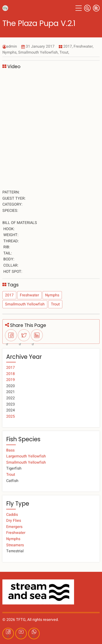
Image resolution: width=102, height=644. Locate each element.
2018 (11, 374)
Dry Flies (14, 521)
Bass (10, 450)
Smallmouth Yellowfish (38, 52)
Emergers (14, 527)
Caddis (12, 515)
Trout (64, 52)
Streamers (15, 545)
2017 (68, 46)
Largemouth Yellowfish (26, 456)
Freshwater (83, 46)
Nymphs (9, 52)
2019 (11, 380)
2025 (11, 416)
